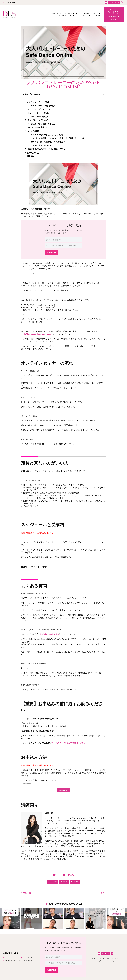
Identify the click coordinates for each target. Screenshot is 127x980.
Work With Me (66, 16)
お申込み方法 (33, 153)
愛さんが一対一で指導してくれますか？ (48, 142)
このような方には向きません (43, 124)
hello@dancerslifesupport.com (37, 334)
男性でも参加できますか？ (42, 146)
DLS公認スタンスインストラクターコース (64, 14)
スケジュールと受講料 (37, 127)
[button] (122, 2)
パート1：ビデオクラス (40, 109)
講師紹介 (31, 156)
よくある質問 (33, 131)
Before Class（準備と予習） (43, 106)
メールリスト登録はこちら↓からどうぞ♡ (39, 780)
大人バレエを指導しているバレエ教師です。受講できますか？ (58, 138)
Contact (97, 16)
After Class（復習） (40, 117)
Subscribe (52, 252)
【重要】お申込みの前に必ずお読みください (46, 149)
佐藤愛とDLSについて (91, 14)
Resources (84, 16)
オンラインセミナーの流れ (38, 102)
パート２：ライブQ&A (40, 113)
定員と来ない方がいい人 (38, 120)
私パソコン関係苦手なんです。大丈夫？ (47, 135)
